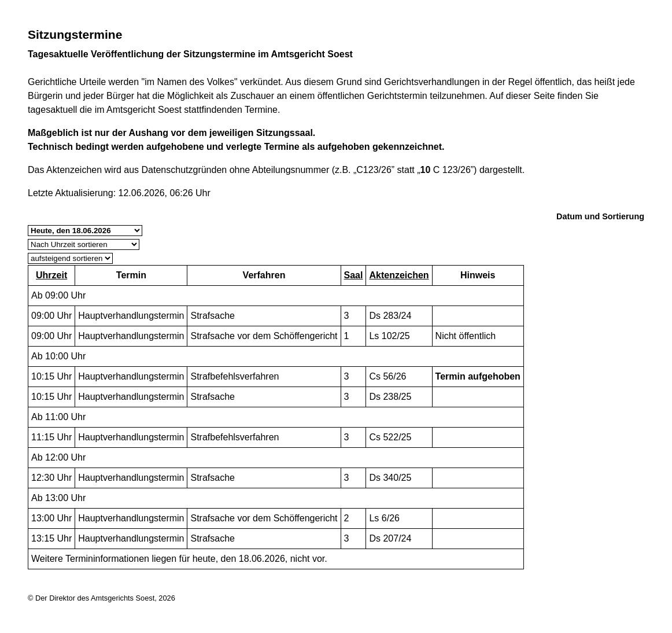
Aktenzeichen (399, 275)
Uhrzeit (51, 275)
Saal (354, 275)
